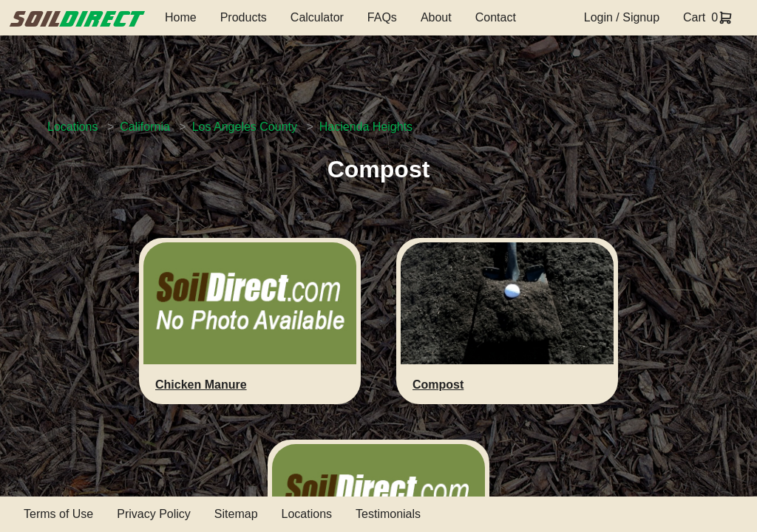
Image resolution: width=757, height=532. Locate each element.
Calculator (317, 17)
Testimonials (388, 514)
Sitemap (236, 514)
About (436, 17)
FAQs (382, 17)
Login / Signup (622, 17)
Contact (496, 17)
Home (181, 17)
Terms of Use (58, 514)
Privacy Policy (154, 514)
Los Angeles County (245, 127)
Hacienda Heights (366, 127)
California (145, 127)
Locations (73, 127)
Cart (694, 17)
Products (244, 17)
